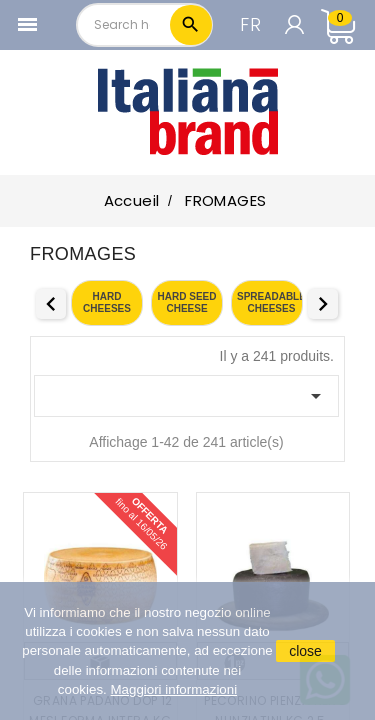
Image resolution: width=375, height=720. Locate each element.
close (305, 651)
